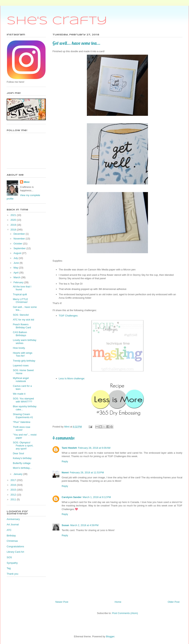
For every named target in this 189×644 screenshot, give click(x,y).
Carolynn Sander (72, 497)
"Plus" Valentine (21, 422)
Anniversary (13, 519)
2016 (14, 485)
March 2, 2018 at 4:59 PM (84, 525)
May (16, 268)
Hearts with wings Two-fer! (23, 354)
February (19, 282)
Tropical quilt (20, 294)
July (16, 258)
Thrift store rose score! (21, 429)
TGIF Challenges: (69, 316)
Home (118, 602)
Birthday (11, 536)
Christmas (12, 541)
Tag (9, 568)
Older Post (174, 602)
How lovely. (19, 348)
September (20, 248)
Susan (65, 525)
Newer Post (62, 602)
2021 (14, 215)
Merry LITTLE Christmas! (20, 301)
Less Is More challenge (72, 378)
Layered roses (21, 365)
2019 (14, 225)
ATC (9, 530)
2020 (14, 220)
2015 (14, 490)
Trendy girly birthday (24, 361)
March (17, 277)
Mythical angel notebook (21, 380)
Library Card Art (15, 552)
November (20, 239)
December (20, 234)
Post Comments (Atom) (125, 613)
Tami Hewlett (69, 448)
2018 (14, 230)
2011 (14, 499)
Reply (65, 461)
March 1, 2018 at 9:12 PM (97, 497)
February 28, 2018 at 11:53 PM (87, 472)
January (18, 474)
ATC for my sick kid (23, 320)
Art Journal (13, 524)
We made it (19, 394)
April (16, 273)
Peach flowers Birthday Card (22, 326)
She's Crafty (57, 21)
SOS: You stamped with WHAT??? (23, 400)
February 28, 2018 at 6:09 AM (94, 448)
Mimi (27, 182)
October (18, 244)
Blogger (110, 636)
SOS (9, 557)
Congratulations (15, 546)
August (18, 253)
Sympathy (12, 563)
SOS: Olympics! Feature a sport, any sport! (23, 445)
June (17, 263)
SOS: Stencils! (21, 315)
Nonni (65, 472)
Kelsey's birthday (22, 458)
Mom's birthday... (22, 468)
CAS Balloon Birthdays (20, 334)
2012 (14, 495)
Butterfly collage (22, 463)
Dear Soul (18, 453)
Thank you (13, 574)
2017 (14, 480)
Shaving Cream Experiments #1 (23, 416)
